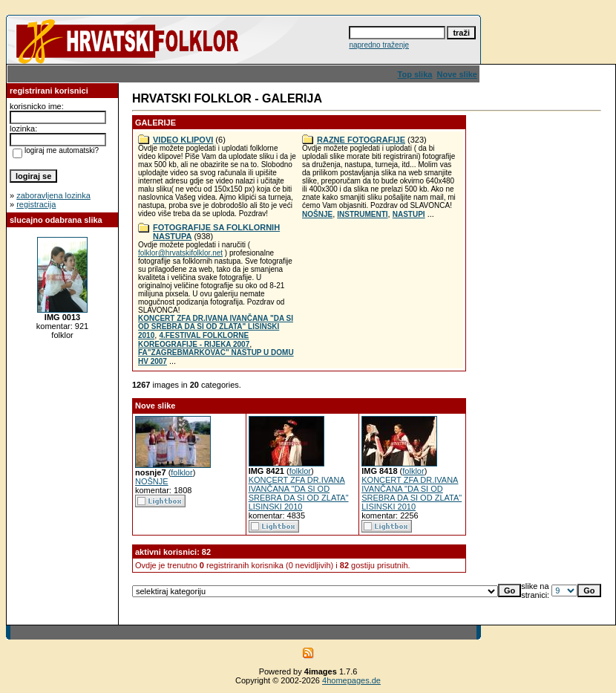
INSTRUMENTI (362, 214)
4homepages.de (351, 680)
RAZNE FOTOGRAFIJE (361, 140)
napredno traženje (379, 45)
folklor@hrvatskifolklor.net (180, 253)
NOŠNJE (317, 214)
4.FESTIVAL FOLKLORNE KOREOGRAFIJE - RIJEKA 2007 (194, 340)
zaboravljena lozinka (53, 195)
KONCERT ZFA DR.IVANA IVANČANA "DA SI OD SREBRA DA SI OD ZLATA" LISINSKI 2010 (216, 327)
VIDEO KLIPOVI (183, 140)
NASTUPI (409, 214)
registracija (36, 204)
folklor (181, 472)
